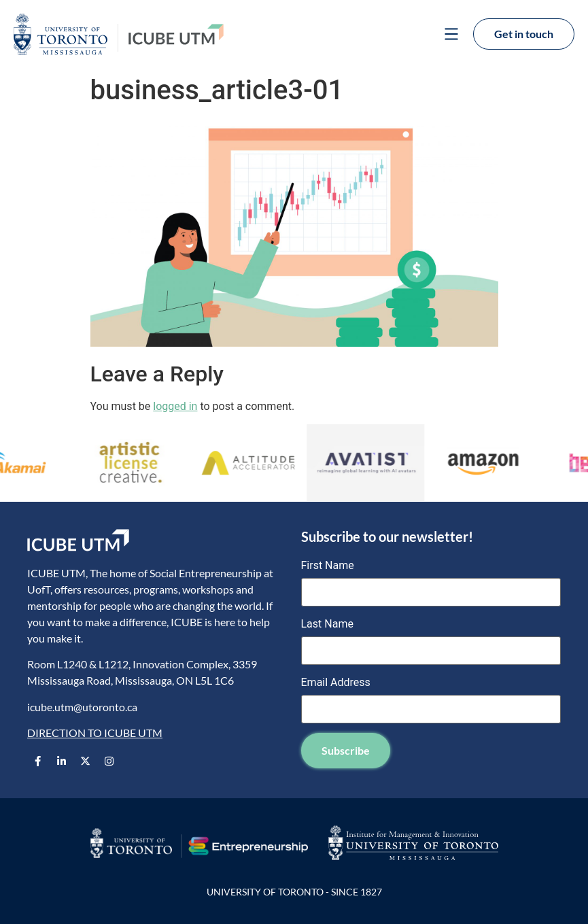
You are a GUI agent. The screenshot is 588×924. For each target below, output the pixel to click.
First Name (328, 566)
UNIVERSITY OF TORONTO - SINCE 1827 (294, 892)
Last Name (327, 624)
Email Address (336, 683)
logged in (175, 406)
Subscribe (346, 750)
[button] (451, 35)
